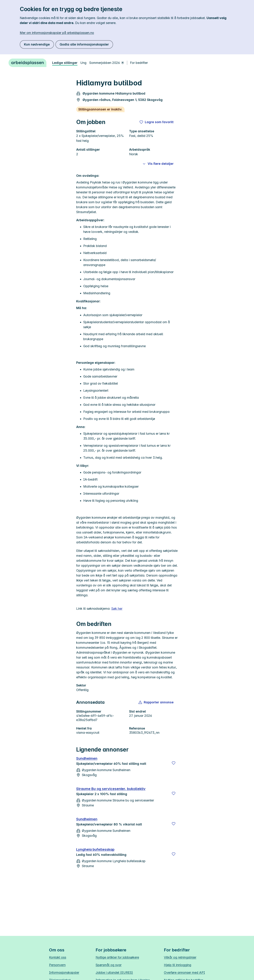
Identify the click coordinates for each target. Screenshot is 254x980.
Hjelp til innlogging (178, 965)
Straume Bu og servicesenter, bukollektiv (111, 789)
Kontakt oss (58, 957)
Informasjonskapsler (64, 973)
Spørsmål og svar (109, 965)
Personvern (57, 965)
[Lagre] (174, 763)
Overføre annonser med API (184, 973)
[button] (156, 702)
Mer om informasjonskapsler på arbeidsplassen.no (57, 33)
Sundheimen (87, 758)
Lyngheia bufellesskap (95, 849)
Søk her (117, 609)
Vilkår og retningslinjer (180, 957)
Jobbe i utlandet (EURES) (114, 973)
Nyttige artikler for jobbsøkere (117, 957)
